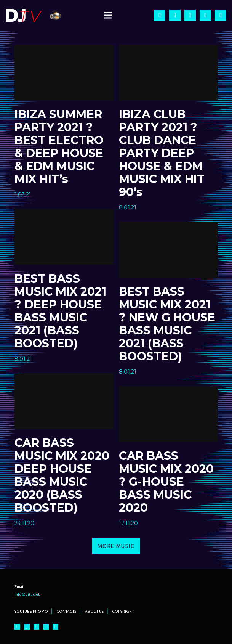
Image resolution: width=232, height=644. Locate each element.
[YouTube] (190, 15)
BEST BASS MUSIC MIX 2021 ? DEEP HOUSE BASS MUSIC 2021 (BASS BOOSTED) (60, 311)
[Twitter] (205, 15)
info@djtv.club (28, 594)
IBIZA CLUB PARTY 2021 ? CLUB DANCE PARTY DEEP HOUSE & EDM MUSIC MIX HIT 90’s (162, 153)
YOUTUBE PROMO (31, 611)
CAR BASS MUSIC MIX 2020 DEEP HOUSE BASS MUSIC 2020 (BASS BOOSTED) (62, 475)
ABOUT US (94, 611)
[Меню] (108, 15)
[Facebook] (160, 15)
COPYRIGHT (123, 611)
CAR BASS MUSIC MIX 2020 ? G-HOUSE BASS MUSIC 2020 (166, 482)
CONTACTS (66, 611)
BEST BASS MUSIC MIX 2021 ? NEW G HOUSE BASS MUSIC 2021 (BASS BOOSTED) (167, 324)
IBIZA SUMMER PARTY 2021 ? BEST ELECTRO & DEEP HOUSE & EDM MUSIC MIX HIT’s (59, 147)
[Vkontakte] (221, 15)
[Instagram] (175, 15)
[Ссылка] (24, 15)
